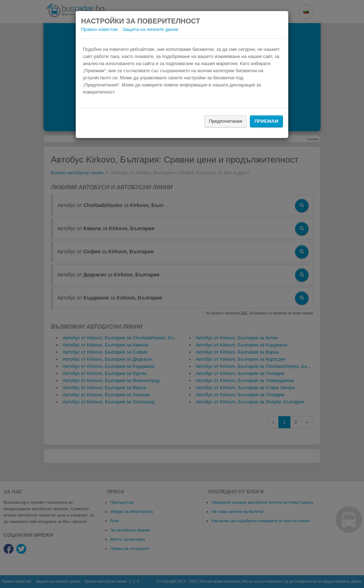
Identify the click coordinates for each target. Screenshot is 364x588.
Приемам (266, 121)
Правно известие (99, 29)
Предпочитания (226, 121)
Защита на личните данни (151, 29)
